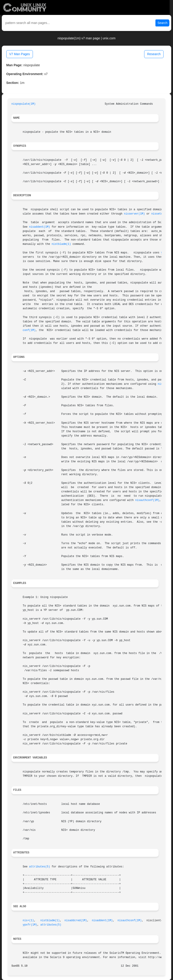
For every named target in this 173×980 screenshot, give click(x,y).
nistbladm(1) (61, 244)
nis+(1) (28, 921)
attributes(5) (40, 867)
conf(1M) (29, 330)
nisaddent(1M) (40, 227)
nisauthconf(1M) (147, 500)
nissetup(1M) (161, 214)
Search (162, 23)
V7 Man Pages (20, 54)
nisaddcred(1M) (76, 921)
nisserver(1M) (134, 214)
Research (154, 54)
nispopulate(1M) (24, 104)
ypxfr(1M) (30, 925)
